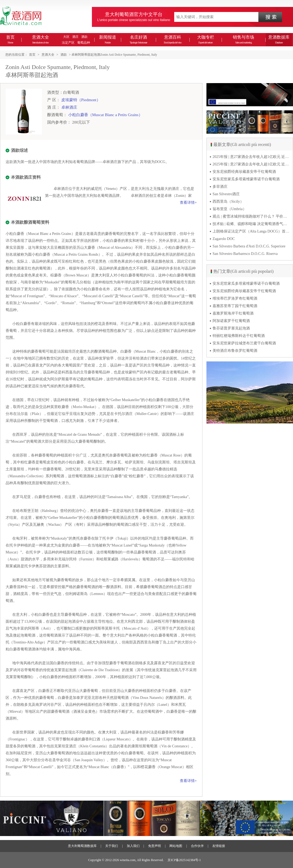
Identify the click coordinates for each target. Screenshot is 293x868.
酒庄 (75, 37)
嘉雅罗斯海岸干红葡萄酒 (233, 313)
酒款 (84, 37)
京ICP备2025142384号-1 (184, 860)
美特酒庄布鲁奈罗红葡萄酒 (235, 351)
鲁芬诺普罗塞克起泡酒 (231, 328)
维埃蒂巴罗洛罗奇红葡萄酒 (235, 298)
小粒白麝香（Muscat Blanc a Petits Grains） (105, 115)
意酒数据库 (279, 39)
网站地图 (176, 846)
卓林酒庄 (69, 107)
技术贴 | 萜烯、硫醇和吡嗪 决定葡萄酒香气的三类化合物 (251, 224)
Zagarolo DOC (224, 239)
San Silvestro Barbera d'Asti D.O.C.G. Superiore (249, 246)
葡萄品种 (84, 43)
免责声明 (154, 846)
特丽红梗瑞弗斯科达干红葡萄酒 (239, 336)
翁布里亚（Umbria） (229, 209)
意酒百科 (173, 39)
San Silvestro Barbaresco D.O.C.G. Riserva (245, 254)
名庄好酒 (138, 39)
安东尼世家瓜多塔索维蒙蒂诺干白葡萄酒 (246, 179)
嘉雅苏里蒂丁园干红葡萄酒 (235, 306)
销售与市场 (243, 39)
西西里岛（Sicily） (228, 201)
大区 (66, 37)
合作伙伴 (197, 846)
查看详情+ (188, 203)
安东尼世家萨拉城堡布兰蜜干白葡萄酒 (244, 343)
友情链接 (219, 846)
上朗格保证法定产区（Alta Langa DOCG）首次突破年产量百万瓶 (251, 231)
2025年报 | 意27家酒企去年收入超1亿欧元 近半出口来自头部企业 (251, 157)
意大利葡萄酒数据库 (82, 846)
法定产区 (68, 43)
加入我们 (133, 846)
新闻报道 (108, 39)
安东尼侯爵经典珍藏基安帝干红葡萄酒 (244, 172)
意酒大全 (40, 39)
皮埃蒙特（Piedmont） (81, 100)
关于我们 (112, 846)
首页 (10, 39)
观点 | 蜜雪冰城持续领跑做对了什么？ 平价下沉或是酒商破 (251, 216)
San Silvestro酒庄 (226, 194)
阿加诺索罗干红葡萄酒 (231, 321)
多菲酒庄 (220, 187)
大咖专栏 (206, 39)
